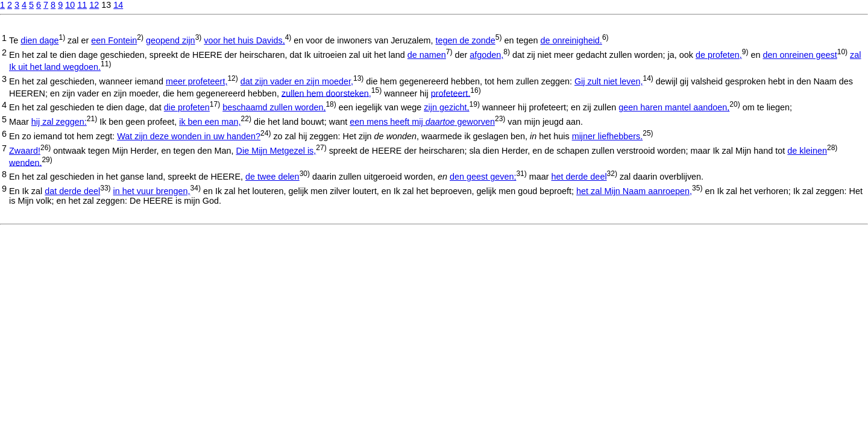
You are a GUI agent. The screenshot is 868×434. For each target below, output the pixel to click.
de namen (427, 55)
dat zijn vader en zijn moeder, (297, 81)
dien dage (39, 40)
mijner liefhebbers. (608, 136)
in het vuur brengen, (152, 191)
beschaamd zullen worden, (274, 107)
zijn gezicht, (446, 107)
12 (94, 5)
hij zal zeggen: (59, 122)
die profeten (187, 107)
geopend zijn (171, 40)
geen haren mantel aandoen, (674, 107)
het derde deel (579, 177)
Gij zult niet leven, (609, 81)
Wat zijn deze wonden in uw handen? (189, 136)
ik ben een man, (210, 122)
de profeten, (719, 55)
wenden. (25, 162)
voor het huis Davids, (244, 40)
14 (118, 5)
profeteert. (451, 93)
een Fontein (114, 40)
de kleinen (807, 151)
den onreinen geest (800, 55)
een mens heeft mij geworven (422, 122)
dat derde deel (72, 191)
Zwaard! (25, 151)
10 (70, 5)
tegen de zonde (466, 40)
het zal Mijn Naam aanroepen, (634, 191)
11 (82, 5)
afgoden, (486, 55)
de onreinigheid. (571, 40)
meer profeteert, (197, 81)
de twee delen (272, 177)
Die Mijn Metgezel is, (276, 151)
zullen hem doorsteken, (326, 93)
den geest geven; (483, 177)
